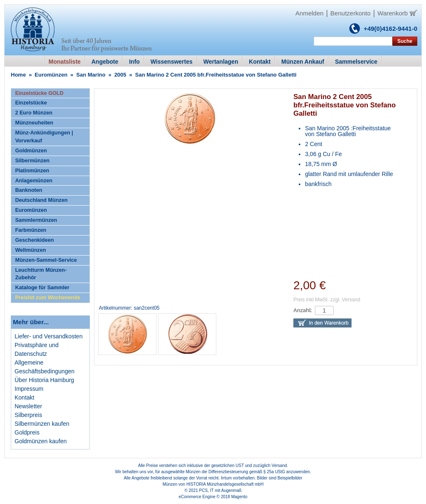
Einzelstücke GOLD (39, 93)
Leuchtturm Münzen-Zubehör (41, 274)
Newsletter (28, 406)
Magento (239, 497)
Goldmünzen (31, 151)
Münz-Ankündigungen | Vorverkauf (44, 137)
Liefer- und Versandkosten (48, 336)
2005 (120, 75)
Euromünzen (51, 75)
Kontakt (24, 397)
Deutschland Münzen (41, 200)
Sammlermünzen (36, 220)
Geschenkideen (34, 240)
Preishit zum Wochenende (48, 298)
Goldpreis (27, 432)
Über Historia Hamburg (44, 380)
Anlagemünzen (34, 181)
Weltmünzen (30, 250)
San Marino (91, 75)
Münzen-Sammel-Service (46, 260)
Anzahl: (303, 310)
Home (18, 75)
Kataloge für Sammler (42, 288)
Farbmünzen (31, 230)
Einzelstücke (31, 103)
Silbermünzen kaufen (42, 424)
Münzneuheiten (34, 123)
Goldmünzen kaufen (41, 441)
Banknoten (28, 190)
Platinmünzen (32, 171)
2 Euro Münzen (34, 113)
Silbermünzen (32, 161)
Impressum (29, 389)
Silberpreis (28, 415)
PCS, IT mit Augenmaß (220, 490)
